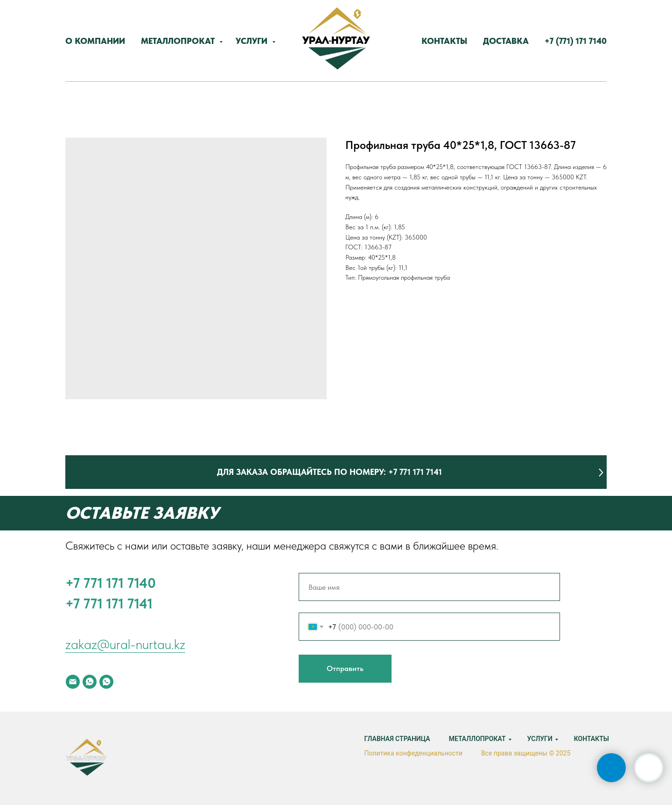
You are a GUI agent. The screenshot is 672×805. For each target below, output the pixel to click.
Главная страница (397, 739)
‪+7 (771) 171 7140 (576, 41)
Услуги (253, 41)
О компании (95, 41)
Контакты (444, 41)
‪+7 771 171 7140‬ (111, 583)
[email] (73, 682)
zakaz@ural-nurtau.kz (125, 644)
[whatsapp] (90, 682)
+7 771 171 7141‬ (109, 603)
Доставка (506, 41)
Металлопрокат (179, 41)
